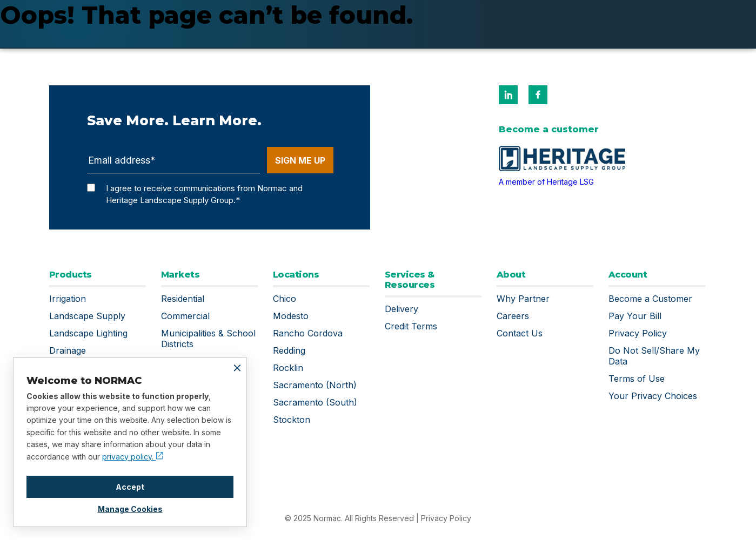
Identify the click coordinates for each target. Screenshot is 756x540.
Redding (289, 350)
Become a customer (549, 129)
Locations (296, 275)
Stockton (292, 420)
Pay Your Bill (635, 316)
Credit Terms (411, 326)
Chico (285, 299)
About (511, 275)
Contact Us (520, 333)
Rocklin (288, 368)
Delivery (402, 309)
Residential (183, 299)
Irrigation (68, 299)
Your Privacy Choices (653, 396)
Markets (180, 275)
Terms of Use (637, 379)
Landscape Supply (87, 316)
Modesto (291, 316)
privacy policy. (133, 457)
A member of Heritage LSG (546, 182)
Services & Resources (410, 280)
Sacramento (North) (315, 385)
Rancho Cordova (308, 333)
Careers (513, 316)
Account (628, 275)
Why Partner (523, 299)
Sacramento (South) (315, 402)
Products (71, 275)
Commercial (185, 316)
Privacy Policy (638, 333)
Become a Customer (650, 299)
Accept (130, 487)
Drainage (68, 350)
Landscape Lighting (88, 333)
